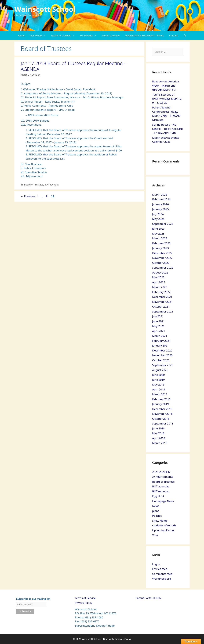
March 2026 (160, 195)
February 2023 (161, 243)
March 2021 (160, 336)
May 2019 (158, 384)
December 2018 (162, 409)
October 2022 (161, 263)
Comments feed (162, 574)
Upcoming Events (163, 530)
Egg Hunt (158, 496)
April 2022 (159, 282)
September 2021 (163, 311)
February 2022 (161, 292)
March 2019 (160, 394)
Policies (157, 516)
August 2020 (160, 370)
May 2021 (158, 326)
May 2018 (158, 433)
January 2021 (160, 345)
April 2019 (159, 389)
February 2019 (161, 399)
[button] (45, 35)
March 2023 (160, 238)
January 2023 (160, 248)
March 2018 (160, 443)
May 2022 (158, 277)
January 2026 (160, 204)
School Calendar (111, 35)
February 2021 (161, 341)
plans (156, 511)
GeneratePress (123, 639)
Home (21, 35)
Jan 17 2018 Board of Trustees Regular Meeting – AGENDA (74, 66)
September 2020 (163, 365)
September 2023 (163, 224)
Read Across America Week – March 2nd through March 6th (166, 85)
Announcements (163, 477)
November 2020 (162, 355)
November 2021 (162, 302)
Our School (39, 35)
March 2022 (160, 287)
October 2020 (161, 360)
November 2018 (162, 414)
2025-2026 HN (161, 472)
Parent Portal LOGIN (148, 598)
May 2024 (158, 219)
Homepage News (163, 501)
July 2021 (158, 316)
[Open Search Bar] (185, 35)
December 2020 (162, 350)
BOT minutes (160, 491)
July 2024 (158, 214)
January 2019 (160, 404)
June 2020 (158, 375)
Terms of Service (85, 598)
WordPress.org (162, 579)
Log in (156, 564)
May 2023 (158, 233)
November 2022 (162, 258)
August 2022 (160, 272)
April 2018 (159, 438)
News (156, 506)
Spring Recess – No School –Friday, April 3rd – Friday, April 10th (167, 129)
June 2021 (158, 321)
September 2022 (163, 268)
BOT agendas (52, 185)
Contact (174, 35)
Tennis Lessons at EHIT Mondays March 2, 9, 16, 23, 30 (167, 99)
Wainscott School (45, 9)
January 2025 (160, 209)
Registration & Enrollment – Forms (144, 35)
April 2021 (159, 331)
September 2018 (163, 423)
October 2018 (161, 419)
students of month (164, 525)
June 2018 (158, 428)
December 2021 (162, 297)
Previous (28, 196)
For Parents (90, 35)
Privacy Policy (83, 603)
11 (47, 196)
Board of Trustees (64, 35)
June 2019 (158, 380)
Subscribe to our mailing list (33, 599)
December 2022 (162, 253)
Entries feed (160, 569)
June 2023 (158, 229)
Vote (155, 535)
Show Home (160, 521)
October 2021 (161, 307)
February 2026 (161, 199)
